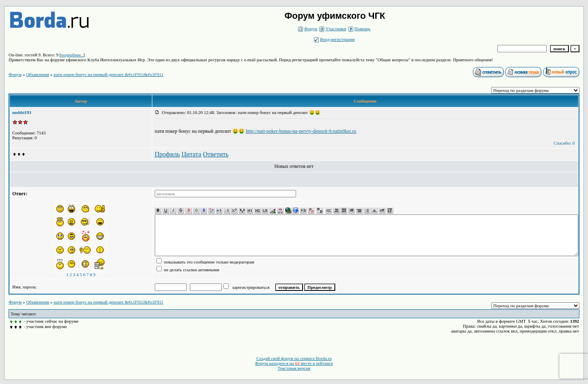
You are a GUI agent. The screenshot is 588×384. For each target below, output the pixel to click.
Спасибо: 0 (564, 143)
